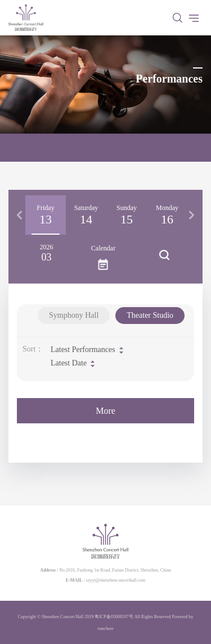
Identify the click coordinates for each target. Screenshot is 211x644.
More (105, 411)
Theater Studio (150, 315)
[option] (46, 215)
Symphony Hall (74, 315)
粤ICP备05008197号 (114, 617)
